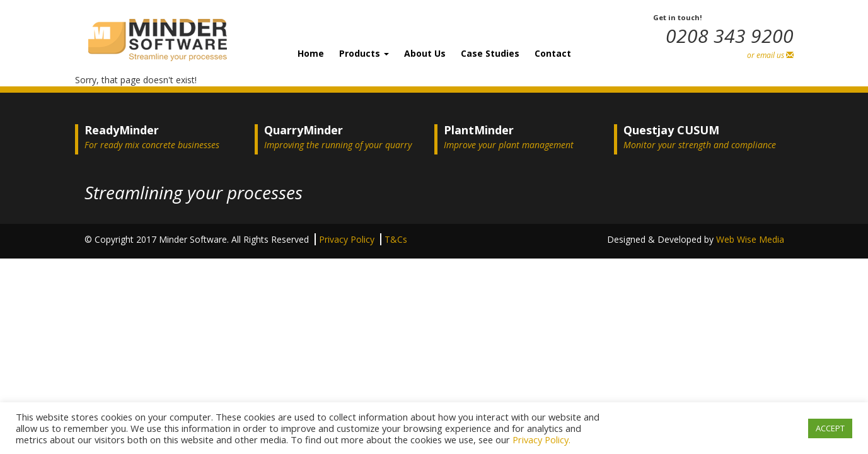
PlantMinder (479, 130)
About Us (425, 53)
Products (364, 53)
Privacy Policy (348, 239)
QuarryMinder (304, 130)
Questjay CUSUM (671, 130)
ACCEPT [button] (830, 428)
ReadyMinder (122, 130)
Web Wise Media (750, 239)
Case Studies (490, 53)
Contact (553, 53)
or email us (770, 55)
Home (311, 53)
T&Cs (396, 239)
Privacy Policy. (541, 439)
